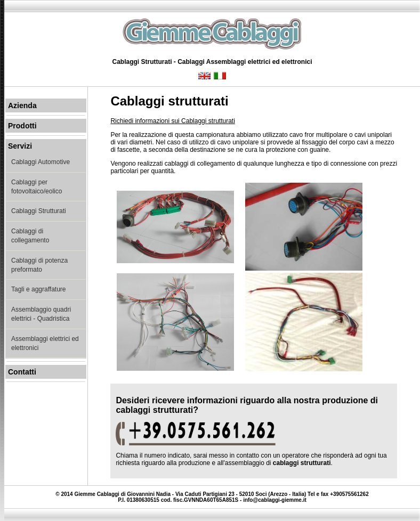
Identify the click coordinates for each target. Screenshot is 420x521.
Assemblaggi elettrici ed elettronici (45, 343)
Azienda (22, 105)
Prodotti (22, 126)
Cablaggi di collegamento (30, 236)
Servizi (20, 146)
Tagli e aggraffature (39, 289)
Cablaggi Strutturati (39, 211)
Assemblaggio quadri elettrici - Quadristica (41, 314)
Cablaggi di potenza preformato (39, 265)
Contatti (22, 372)
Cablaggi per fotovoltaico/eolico (37, 187)
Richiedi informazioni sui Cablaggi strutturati (172, 121)
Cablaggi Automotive (41, 162)
